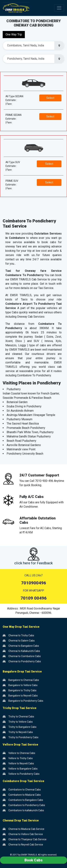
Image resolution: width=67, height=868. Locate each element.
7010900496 (34, 583)
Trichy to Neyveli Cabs (18, 732)
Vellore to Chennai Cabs (19, 753)
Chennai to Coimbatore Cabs (22, 656)
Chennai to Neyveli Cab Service (23, 845)
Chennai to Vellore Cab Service (23, 834)
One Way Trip (14, 34)
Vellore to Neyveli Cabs (18, 763)
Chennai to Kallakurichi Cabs (21, 651)
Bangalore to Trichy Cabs (20, 690)
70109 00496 (34, 598)
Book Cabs (33, 860)
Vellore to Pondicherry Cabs (21, 774)
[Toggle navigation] (59, 8)
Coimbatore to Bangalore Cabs (23, 800)
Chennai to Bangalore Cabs (21, 646)
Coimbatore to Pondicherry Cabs (24, 805)
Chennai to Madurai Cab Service (23, 829)
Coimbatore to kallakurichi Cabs (23, 810)
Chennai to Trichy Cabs (18, 635)
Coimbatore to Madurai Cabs (22, 795)
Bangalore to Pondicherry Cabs (23, 701)
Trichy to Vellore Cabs (18, 722)
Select (50, 98)
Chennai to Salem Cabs (19, 641)
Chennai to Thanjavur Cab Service (25, 839)
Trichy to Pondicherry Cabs (21, 737)
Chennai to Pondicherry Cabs (22, 661)
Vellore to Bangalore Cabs (20, 769)
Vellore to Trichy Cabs (18, 758)
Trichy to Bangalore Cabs (20, 727)
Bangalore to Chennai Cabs (21, 680)
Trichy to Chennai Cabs (18, 717)
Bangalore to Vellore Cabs (20, 685)
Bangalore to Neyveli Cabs (20, 696)
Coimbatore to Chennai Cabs (22, 790)
